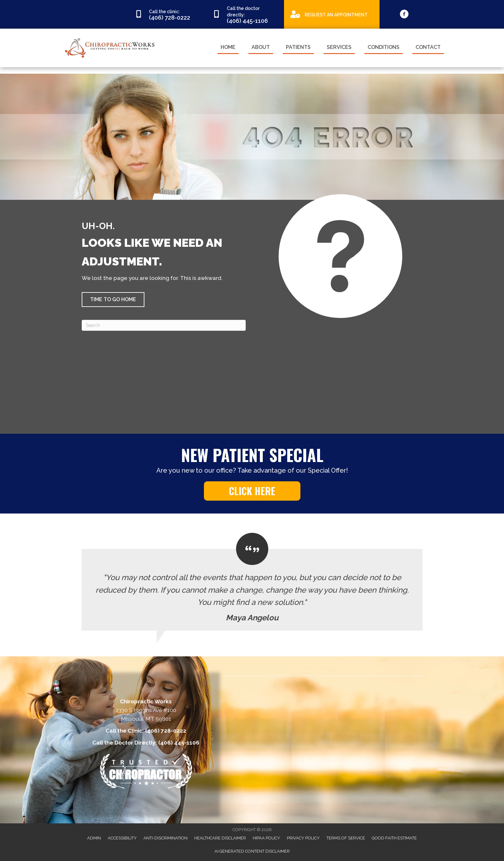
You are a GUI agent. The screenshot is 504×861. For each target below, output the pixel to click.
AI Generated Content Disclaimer (252, 851)
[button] (113, 300)
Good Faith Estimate (394, 838)
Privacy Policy (303, 838)
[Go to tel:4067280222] (167, 14)
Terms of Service (346, 838)
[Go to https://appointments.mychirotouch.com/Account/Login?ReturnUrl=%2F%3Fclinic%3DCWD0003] (332, 14)
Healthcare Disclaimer (220, 838)
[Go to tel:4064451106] (245, 14)
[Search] (164, 325)
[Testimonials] (252, 582)
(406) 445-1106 (179, 743)
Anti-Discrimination (165, 838)
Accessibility (122, 838)
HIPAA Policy (266, 838)
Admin (94, 838)
